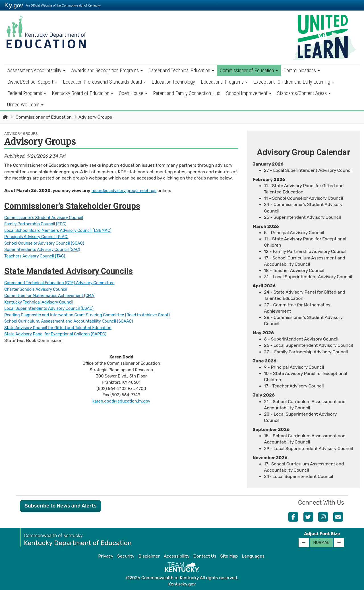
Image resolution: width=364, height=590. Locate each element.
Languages (253, 556)
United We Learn (25, 105)
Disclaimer (149, 556)
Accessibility (177, 556)
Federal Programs (27, 93)
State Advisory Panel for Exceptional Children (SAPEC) (59, 333)
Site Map (229, 556)
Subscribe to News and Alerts (60, 506)
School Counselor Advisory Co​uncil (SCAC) (47, 243)
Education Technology (173, 82)
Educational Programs (224, 82)
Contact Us (205, 556)
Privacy (106, 556)
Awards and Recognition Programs (107, 70)
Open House (133, 93)
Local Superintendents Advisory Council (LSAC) (53, 307)
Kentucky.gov (182, 584)
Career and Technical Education (181, 70)
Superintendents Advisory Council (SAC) (45, 249)
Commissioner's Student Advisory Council (47, 217)
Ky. (14, 5)
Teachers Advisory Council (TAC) (37, 255)
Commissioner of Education (249, 70)
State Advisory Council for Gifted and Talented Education (62, 326)
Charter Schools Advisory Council (38, 288)
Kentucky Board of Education (82, 93)
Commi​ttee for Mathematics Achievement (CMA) (53, 295)
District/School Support (32, 82)
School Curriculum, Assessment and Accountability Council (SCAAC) (74, 320)
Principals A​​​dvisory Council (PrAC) (39, 236)
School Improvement (249, 93)
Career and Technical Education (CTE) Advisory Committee (64, 282)
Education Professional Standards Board (104, 82)
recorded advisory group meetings (127, 191)
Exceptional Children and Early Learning (294, 82)
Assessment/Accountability (36, 70)
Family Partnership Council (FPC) (38, 224)
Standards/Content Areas (304, 93)
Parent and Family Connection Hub (187, 93)
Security (126, 556)
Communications (302, 70)
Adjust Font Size (322, 534)
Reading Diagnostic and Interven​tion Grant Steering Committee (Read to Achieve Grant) (94, 313)
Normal (321, 543)
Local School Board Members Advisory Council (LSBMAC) (62, 230)
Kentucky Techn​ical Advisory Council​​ (42, 301)
